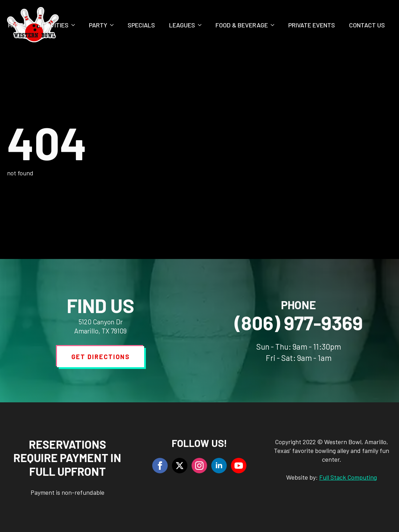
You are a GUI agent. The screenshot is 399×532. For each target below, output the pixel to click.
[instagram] (199, 466)
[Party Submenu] (114, 25)
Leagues (182, 25)
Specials (141, 25)
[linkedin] (219, 466)
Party (98, 25)
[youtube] (239, 466)
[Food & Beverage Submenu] (275, 25)
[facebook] (160, 466)
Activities (53, 25)
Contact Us (367, 25)
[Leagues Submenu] (202, 25)
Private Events (312, 25)
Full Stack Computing (348, 477)
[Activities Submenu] (75, 25)
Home (16, 25)
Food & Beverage (242, 25)
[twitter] (180, 466)
